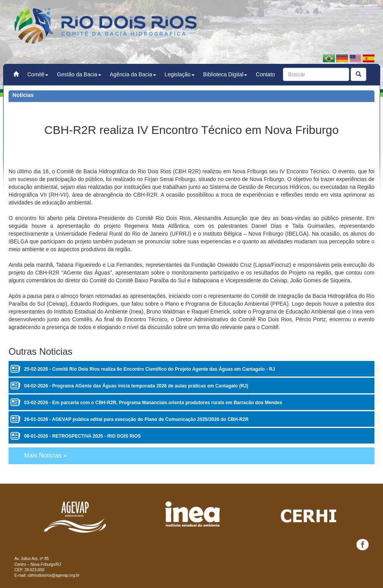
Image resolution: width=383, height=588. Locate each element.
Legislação (180, 74)
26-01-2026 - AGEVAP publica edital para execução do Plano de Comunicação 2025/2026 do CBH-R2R (136, 419)
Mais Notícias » (45, 455)
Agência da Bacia (133, 74)
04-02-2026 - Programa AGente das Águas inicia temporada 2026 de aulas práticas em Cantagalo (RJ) (136, 386)
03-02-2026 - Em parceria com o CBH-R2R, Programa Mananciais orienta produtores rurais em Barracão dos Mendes (153, 403)
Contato (265, 74)
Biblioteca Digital (225, 74)
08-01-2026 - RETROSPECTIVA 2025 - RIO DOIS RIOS (83, 436)
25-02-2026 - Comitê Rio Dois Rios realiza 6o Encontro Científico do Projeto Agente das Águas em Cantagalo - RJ (149, 369)
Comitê (38, 74)
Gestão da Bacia (79, 74)
